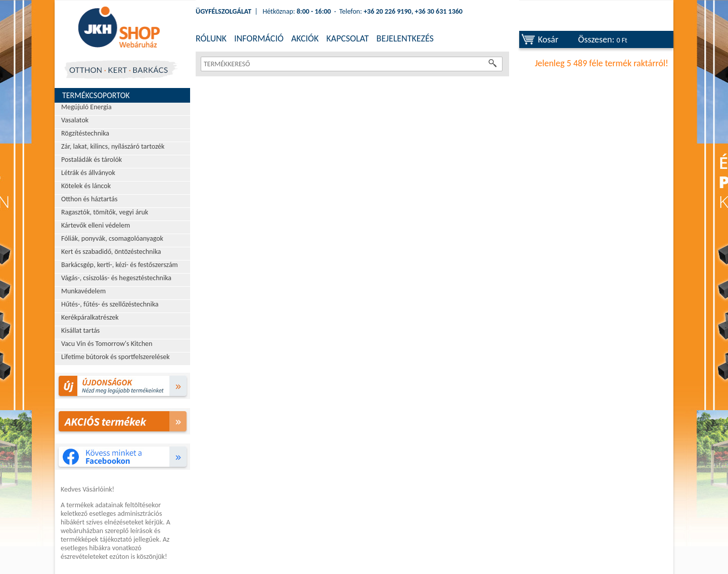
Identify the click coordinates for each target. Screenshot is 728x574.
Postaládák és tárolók (92, 160)
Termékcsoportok (96, 95)
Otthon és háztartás (89, 199)
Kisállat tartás (80, 330)
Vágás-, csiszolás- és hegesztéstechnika (116, 278)
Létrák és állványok (88, 173)
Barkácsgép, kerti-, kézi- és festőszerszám (120, 265)
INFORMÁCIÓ (259, 38)
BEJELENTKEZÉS (405, 38)
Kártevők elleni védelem (96, 225)
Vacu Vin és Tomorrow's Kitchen (107, 344)
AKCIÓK (305, 38)
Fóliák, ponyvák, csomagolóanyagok (112, 238)
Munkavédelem (83, 291)
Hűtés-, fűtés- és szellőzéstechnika (110, 304)
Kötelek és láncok (86, 186)
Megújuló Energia (86, 107)
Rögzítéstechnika (85, 133)
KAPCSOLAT (347, 38)
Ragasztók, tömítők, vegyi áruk (105, 212)
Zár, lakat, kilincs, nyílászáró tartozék (113, 146)
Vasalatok (75, 120)
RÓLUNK (211, 38)
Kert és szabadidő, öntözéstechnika (111, 252)
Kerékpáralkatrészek (90, 317)
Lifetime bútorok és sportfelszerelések (116, 357)
